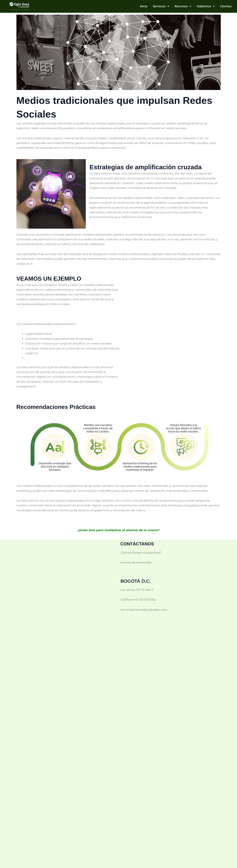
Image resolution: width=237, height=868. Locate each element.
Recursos (183, 6)
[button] (161, 6)
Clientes (226, 6)
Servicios (161, 6)
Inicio (144, 6)
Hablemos (206, 6)
